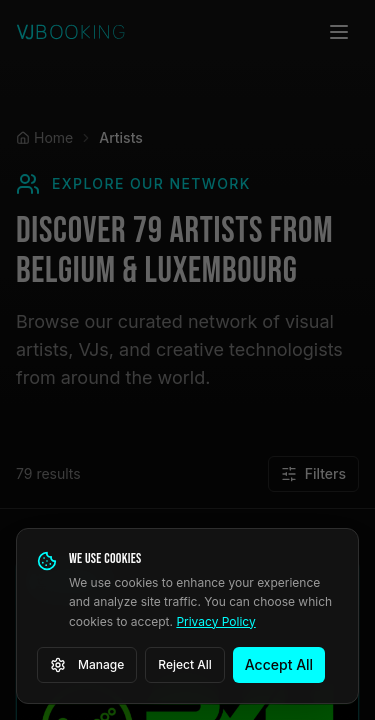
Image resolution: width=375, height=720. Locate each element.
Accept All (279, 664)
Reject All (185, 664)
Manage (87, 665)
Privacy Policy (215, 621)
